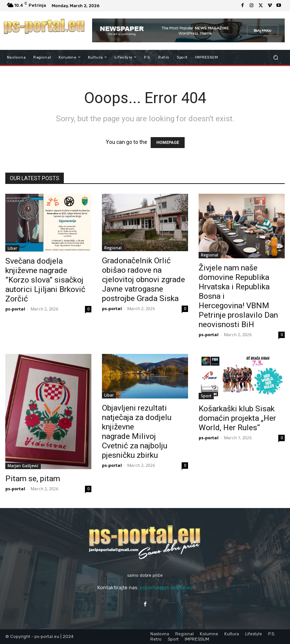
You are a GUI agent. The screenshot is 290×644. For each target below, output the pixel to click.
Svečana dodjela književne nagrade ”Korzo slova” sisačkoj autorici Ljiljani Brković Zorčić (45, 280)
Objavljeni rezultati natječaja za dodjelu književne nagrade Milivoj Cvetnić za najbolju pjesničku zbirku (137, 432)
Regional (113, 248)
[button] (276, 57)
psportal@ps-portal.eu (166, 588)
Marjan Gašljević (23, 466)
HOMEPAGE (168, 143)
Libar (12, 248)
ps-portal (15, 309)
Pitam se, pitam (33, 479)
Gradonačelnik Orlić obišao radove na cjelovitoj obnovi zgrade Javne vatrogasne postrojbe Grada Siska (143, 280)
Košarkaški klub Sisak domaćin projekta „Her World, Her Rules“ (237, 418)
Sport (206, 396)
